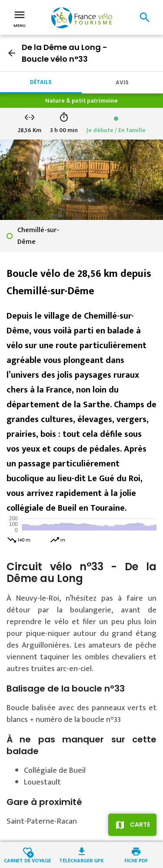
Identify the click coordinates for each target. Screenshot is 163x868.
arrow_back (12, 53)
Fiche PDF (136, 860)
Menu (20, 18)
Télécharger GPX (81, 860)
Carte (140, 825)
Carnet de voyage (27, 860)
